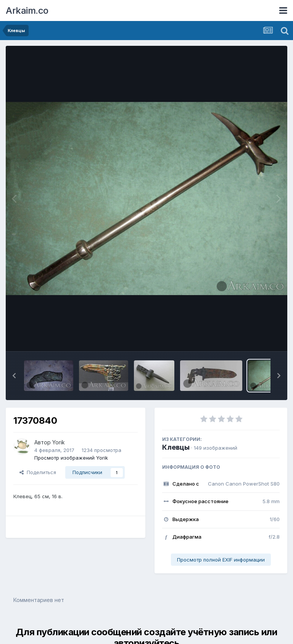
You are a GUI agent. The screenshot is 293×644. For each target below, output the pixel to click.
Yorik (59, 442)
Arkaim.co (27, 10)
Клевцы (176, 447)
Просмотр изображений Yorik (71, 458)
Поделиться (38, 472)
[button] (14, 376)
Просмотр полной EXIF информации (221, 560)
